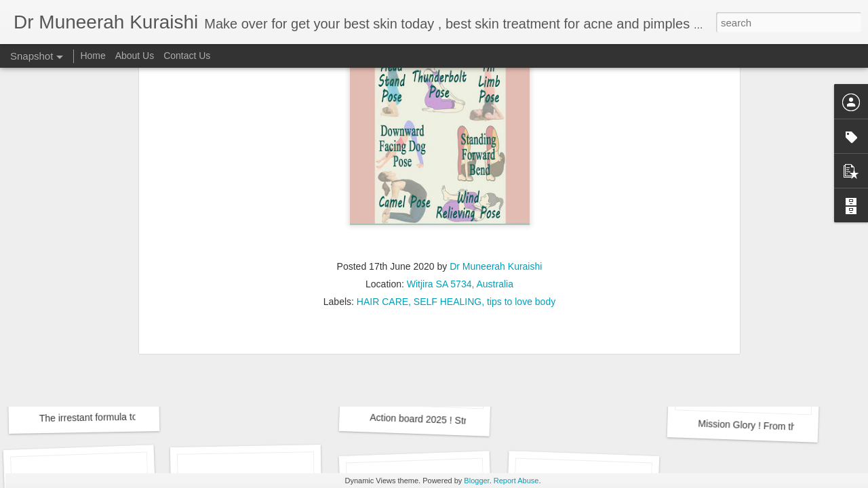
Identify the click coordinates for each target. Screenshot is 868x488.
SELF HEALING (448, 182)
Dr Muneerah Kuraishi (496, 146)
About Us (135, 56)
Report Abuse (516, 481)
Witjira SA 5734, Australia (460, 164)
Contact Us (187, 56)
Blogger (476, 481)
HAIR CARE (382, 182)
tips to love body (521, 182)
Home (93, 56)
